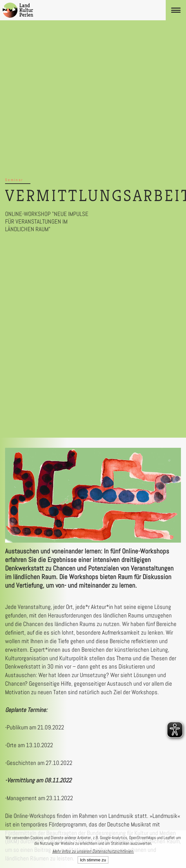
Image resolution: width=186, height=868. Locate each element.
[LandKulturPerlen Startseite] (18, 10)
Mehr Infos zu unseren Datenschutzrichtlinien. (93, 851)
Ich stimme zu (93, 860)
